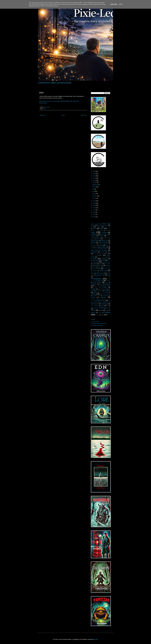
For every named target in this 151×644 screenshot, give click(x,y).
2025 (94, 174)
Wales (101, 310)
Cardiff (107, 230)
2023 (94, 178)
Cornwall (93, 236)
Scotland (104, 287)
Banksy (106, 227)
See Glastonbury (102, 289)
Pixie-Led (100, 281)
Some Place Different (105, 294)
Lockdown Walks (106, 262)
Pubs (107, 282)
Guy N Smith (96, 322)
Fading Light (105, 241)
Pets (109, 275)
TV (108, 305)
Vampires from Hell (105, 307)
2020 (94, 203)
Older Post (84, 115)
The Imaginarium (104, 302)
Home (63, 115)
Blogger (96, 639)
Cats (93, 232)
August (94, 187)
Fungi (97, 247)
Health (103, 260)
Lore (100, 264)
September (95, 185)
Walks (107, 310)
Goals (100, 254)
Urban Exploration (95, 307)
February (95, 196)
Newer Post (43, 115)
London (94, 264)
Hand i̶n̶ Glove (95, 260)
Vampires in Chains (99, 309)
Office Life (103, 270)
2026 (94, 171)
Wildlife (93, 313)
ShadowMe (107, 291)
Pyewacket (94, 284)
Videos (93, 310)
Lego (97, 262)
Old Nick (101, 272)
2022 (94, 180)
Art (92, 227)
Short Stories (102, 292)
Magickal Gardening (98, 265)
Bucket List (95, 230)
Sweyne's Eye (101, 301)
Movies (94, 267)
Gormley (93, 255)
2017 (94, 210)
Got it (121, 4)
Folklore (100, 245)
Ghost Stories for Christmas (99, 250)
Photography (96, 279)
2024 (94, 176)
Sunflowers (105, 296)
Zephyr (97, 315)
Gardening (103, 247)
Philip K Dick (101, 277)
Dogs (108, 237)
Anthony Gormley (95, 224)
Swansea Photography (96, 299)
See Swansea (99, 291)
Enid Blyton (106, 239)
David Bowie (98, 237)
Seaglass (93, 289)
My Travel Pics (107, 267)
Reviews (96, 287)
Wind (100, 313)
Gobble (105, 254)
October (94, 182)
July (93, 189)
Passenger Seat (100, 275)
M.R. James (107, 264)
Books (102, 228)
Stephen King (96, 296)
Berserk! (94, 228)
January (94, 198)
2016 (94, 212)
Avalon (99, 227)
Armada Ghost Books (98, 326)
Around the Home (103, 225)
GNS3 (95, 254)
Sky (108, 292)
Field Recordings (103, 242)
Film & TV (94, 244)
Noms (94, 269)
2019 (94, 205)
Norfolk (99, 269)
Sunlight (93, 297)
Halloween (104, 259)
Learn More (114, 4)
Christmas (94, 234)
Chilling (104, 232)
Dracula (93, 239)
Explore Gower (95, 241)
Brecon (109, 229)
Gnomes (103, 252)
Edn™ (99, 239)
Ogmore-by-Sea (94, 272)
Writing (107, 312)
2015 (94, 215)
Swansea (103, 297)
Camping (101, 230)
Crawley (101, 236)
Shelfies (95, 292)
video (107, 309)
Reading (108, 284)
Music (99, 267)
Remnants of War (106, 286)
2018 (94, 208)
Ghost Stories (104, 249)
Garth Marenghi (94, 249)
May (94, 191)
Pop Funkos (97, 282)
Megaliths (108, 265)
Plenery (108, 281)
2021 (94, 201)
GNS (109, 252)
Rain (101, 284)
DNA (45, 109)
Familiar (93, 242)
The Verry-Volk (95, 304)
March (94, 194)
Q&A (94, 320)
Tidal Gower (105, 304)
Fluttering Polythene (104, 244)
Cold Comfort (104, 234)
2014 (94, 217)
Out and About (100, 274)
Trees (102, 305)
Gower (100, 255)
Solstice (93, 294)
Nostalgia (95, 270)
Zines (102, 315)
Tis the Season (95, 305)
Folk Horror (94, 245)
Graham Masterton (102, 257)
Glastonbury (94, 252)
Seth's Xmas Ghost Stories (99, 323)
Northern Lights (107, 269)
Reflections (97, 286)
